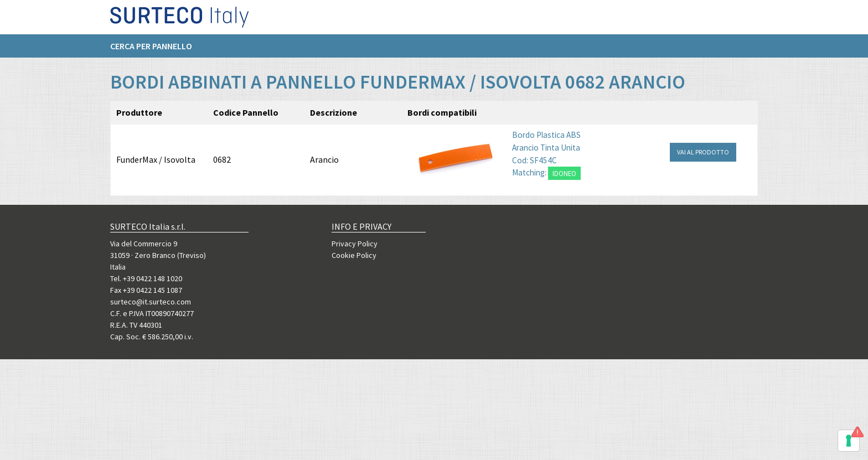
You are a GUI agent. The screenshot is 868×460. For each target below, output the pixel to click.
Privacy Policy (355, 244)
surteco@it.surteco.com (151, 302)
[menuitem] (157, 50)
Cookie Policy (354, 255)
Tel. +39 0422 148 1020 (146, 278)
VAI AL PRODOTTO (703, 152)
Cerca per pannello (151, 50)
